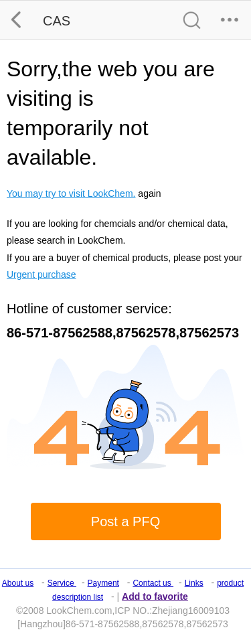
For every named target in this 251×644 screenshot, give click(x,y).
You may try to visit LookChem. (71, 193)
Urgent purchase (41, 274)
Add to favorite (155, 596)
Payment (103, 583)
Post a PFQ (125, 521)
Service (62, 583)
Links (194, 583)
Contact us (153, 583)
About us (18, 583)
